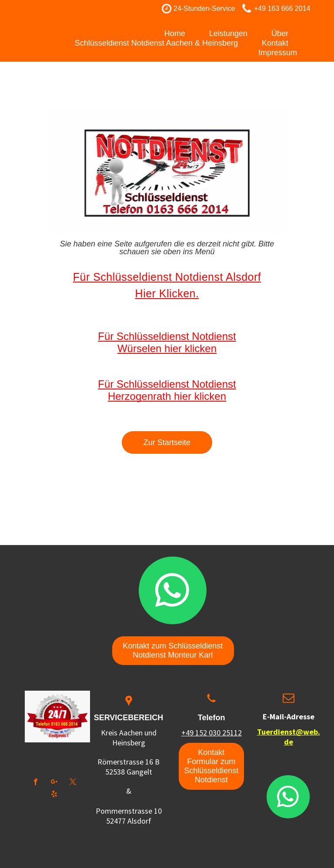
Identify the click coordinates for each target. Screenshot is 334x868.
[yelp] (54, 795)
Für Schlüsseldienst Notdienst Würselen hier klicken (167, 342)
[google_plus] (54, 783)
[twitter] (73, 783)
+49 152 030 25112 (212, 733)
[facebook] (35, 783)
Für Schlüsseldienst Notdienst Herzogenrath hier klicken (167, 390)
